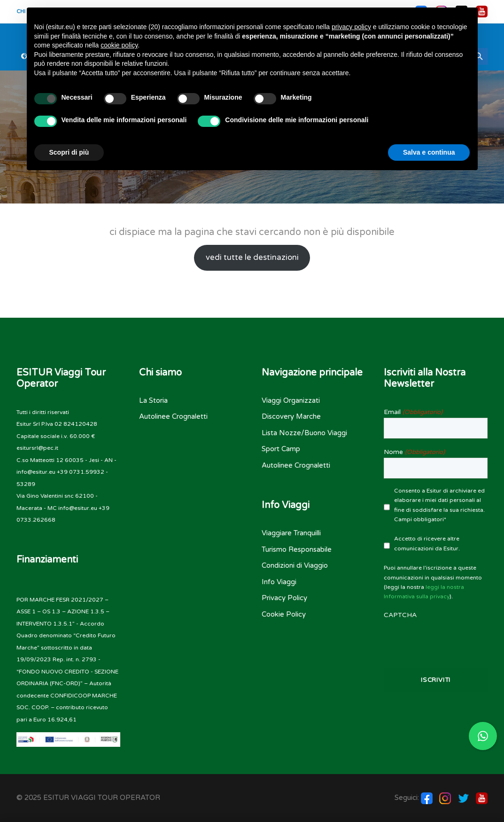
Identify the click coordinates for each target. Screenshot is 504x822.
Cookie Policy (284, 614)
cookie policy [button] (119, 45)
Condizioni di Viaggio (295, 565)
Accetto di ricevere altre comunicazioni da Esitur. (427, 543)
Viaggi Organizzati (291, 400)
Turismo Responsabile (297, 549)
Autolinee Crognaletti (173, 416)
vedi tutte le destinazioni (252, 258)
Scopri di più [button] (69, 152)
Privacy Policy (284, 598)
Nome (414, 452)
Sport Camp (281, 449)
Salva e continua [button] (429, 152)
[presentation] (436, 639)
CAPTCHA (400, 615)
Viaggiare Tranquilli (291, 533)
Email (413, 412)
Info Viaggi (279, 582)
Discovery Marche (291, 416)
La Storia (153, 400)
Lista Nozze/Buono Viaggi (304, 433)
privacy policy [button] (351, 27)
